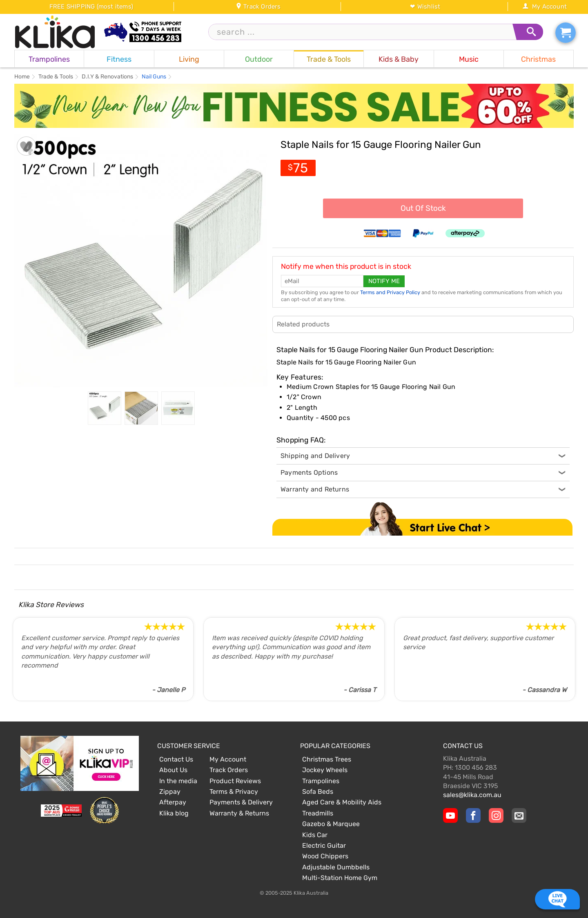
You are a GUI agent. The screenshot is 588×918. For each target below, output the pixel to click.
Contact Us (176, 759)
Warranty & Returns (239, 813)
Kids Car (315, 835)
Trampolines (321, 781)
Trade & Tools (56, 77)
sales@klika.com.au (472, 795)
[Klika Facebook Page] (473, 815)
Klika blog (174, 813)
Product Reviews (235, 781)
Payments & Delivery (241, 802)
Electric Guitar (324, 845)
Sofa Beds (318, 792)
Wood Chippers (325, 856)
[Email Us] (519, 815)
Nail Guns (154, 77)
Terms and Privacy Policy (390, 292)
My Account (545, 7)
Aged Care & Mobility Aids (342, 802)
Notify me (384, 281)
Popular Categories (335, 746)
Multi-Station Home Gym (340, 878)
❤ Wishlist (425, 7)
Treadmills (318, 813)
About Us (173, 770)
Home (22, 77)
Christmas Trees (327, 759)
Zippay (170, 792)
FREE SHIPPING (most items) (91, 7)
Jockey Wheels (325, 770)
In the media (178, 781)
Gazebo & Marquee (331, 824)
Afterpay (173, 802)
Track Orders (258, 7)
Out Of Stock (423, 208)
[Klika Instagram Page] (496, 815)
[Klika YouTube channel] (450, 815)
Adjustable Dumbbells (336, 867)
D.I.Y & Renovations (107, 77)
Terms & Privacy (234, 792)
